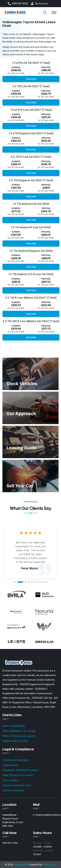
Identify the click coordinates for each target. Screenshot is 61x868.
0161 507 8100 (20, 4)
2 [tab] (20, 582)
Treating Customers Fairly (17, 785)
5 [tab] (31, 582)
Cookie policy (10, 765)
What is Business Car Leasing (19, 731)
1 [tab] (15, 582)
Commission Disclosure (16, 760)
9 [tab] (43, 582)
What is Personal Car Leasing (19, 736)
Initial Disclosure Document (18, 775)
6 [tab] (34, 582)
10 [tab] (46, 582)
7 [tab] (37, 582)
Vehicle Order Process (15, 741)
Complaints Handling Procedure (20, 770)
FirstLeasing (49, 865)
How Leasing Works (14, 726)
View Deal (31, 79)
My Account (41, 3)
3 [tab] (25, 582)
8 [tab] (40, 582)
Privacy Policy (11, 780)
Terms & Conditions (13, 790)
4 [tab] (28, 582)
